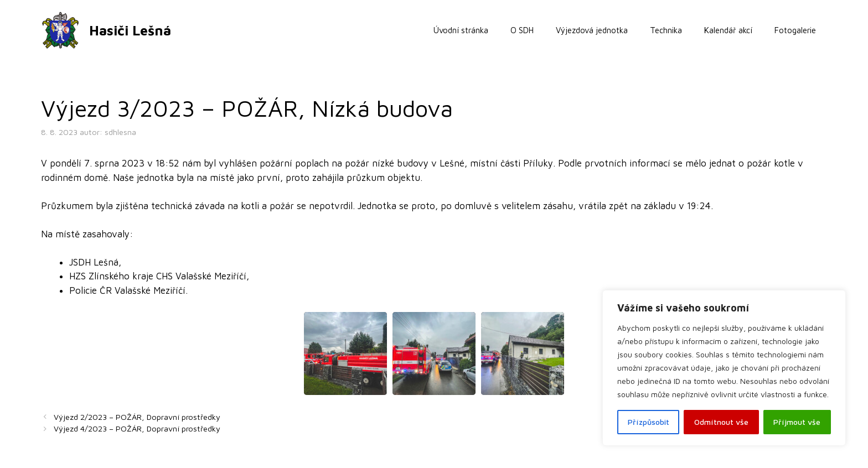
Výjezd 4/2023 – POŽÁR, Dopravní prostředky (137, 428)
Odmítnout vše (721, 422)
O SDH (522, 30)
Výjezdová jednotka (592, 30)
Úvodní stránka (461, 30)
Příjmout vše (797, 422)
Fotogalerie (795, 30)
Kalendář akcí (728, 30)
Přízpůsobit (649, 422)
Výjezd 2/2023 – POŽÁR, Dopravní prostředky (137, 417)
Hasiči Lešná (130, 30)
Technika (666, 30)
